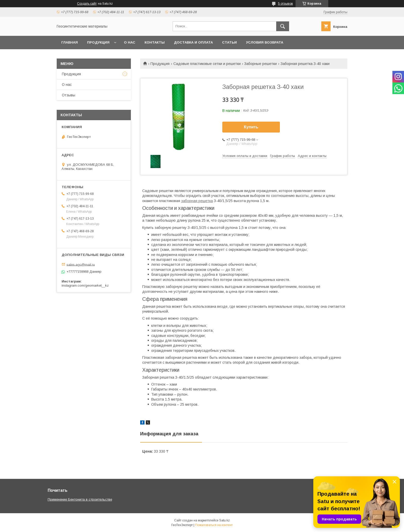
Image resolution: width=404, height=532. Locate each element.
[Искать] (283, 26)
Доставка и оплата (193, 42)
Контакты (155, 42)
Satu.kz (225, 520)
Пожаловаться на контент (214, 525)
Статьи (229, 42)
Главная (70, 42)
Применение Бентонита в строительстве (80, 499)
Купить (251, 127)
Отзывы (69, 95)
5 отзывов (285, 4)
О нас (130, 42)
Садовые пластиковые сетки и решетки (207, 64)
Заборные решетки (260, 64)
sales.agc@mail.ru (81, 264)
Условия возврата (265, 42)
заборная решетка (197, 201)
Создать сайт (87, 4)
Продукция (98, 42)
